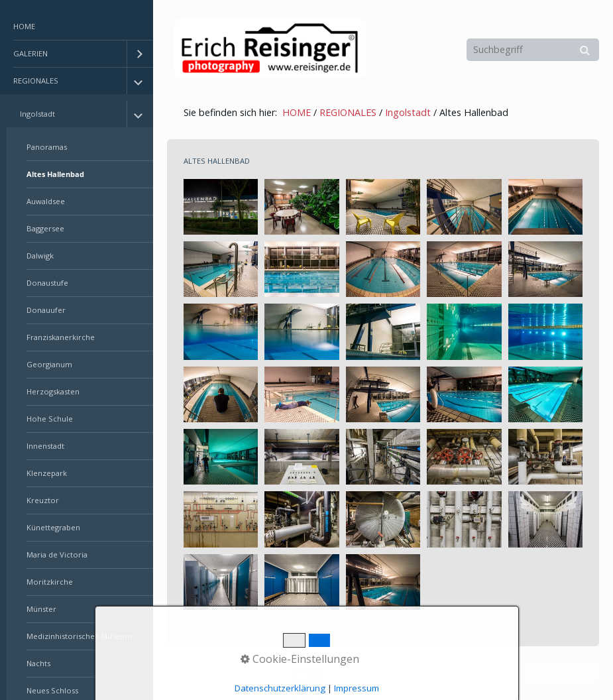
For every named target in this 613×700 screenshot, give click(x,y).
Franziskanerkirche (61, 337)
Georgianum (49, 364)
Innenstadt (45, 446)
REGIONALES (36, 81)
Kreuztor (43, 500)
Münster (41, 609)
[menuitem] (77, 27)
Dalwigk (40, 256)
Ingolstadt (37, 114)
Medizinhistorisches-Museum (79, 636)
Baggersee (45, 228)
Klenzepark (47, 473)
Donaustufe (47, 283)
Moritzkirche (50, 582)
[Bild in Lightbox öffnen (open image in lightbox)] (221, 207)
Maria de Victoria (57, 554)
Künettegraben (53, 527)
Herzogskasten (53, 391)
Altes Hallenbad (55, 174)
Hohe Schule (50, 419)
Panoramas (47, 147)
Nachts (38, 663)
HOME (24, 26)
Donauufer (46, 310)
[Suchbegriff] (533, 50)
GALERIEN (30, 53)
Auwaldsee (46, 201)
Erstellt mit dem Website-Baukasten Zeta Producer (395, 673)
